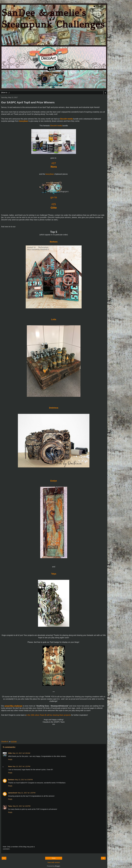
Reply (10, 759)
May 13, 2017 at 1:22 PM (21, 766)
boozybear (24, 121)
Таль (10, 806)
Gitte (54, 208)
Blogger (57, 866)
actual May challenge (13, 706)
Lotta (54, 319)
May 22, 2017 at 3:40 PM (22, 806)
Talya (54, 574)
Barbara (54, 242)
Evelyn (54, 481)
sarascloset (13, 793)
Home (54, 858)
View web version (54, 862)
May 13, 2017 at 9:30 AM (21, 753)
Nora (54, 167)
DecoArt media (67, 119)
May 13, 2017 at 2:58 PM (24, 780)
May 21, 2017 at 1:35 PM (27, 793)
